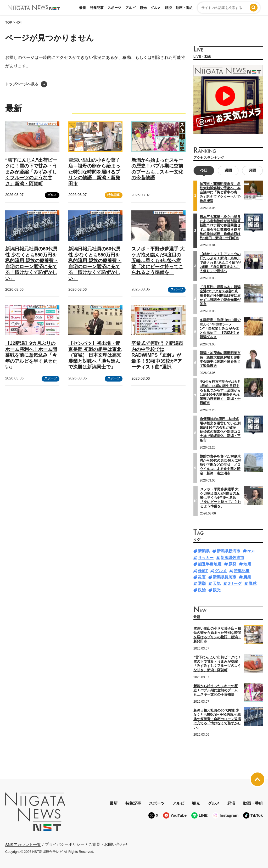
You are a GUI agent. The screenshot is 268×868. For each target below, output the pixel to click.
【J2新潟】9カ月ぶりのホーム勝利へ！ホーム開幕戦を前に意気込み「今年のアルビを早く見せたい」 (31, 355)
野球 (253, 583)
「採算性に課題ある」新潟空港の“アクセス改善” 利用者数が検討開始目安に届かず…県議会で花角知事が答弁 (220, 295)
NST (251, 551)
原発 (232, 564)
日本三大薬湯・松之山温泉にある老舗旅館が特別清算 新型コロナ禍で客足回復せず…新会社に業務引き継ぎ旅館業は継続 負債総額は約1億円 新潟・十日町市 (222, 227)
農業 (247, 577)
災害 (202, 577)
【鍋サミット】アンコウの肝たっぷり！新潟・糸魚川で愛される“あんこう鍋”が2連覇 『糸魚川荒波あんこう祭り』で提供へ (220, 262)
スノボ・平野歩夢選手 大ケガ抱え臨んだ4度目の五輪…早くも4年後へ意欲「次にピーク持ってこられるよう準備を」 (158, 261)
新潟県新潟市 (228, 551)
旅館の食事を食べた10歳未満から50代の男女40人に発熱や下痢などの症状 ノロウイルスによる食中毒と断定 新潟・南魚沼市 (220, 464)
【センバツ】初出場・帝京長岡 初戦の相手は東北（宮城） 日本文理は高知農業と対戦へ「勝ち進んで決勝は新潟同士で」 (95, 355)
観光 (143, 8)
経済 (168, 8)
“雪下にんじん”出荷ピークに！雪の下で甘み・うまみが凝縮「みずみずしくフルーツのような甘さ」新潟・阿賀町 (31, 172)
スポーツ (114, 8)
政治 (202, 590)
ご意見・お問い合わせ (108, 844)
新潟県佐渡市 (232, 558)
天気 (217, 583)
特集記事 (97, 8)
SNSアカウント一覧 (23, 844)
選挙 (202, 583)
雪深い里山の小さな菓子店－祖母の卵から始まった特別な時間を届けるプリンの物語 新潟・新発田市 (94, 172)
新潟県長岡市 (225, 577)
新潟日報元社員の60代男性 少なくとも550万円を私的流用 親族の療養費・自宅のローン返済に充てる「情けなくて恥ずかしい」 (217, 719)
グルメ (156, 8)
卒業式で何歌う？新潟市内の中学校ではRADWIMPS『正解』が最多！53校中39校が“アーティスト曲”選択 (157, 355)
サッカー (206, 558)
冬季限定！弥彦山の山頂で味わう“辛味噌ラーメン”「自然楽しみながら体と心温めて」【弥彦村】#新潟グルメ (220, 328)
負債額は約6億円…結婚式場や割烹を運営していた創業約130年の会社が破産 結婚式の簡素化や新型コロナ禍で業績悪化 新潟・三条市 (220, 429)
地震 (247, 564)
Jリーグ (235, 583)
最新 (82, 8)
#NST (203, 570)
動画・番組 (184, 8)
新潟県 (204, 551)
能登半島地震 (210, 564)
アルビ (130, 8)
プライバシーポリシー (65, 844)
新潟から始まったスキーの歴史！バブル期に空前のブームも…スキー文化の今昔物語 (216, 690)
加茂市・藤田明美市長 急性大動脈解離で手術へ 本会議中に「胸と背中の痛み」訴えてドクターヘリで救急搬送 (220, 192)
